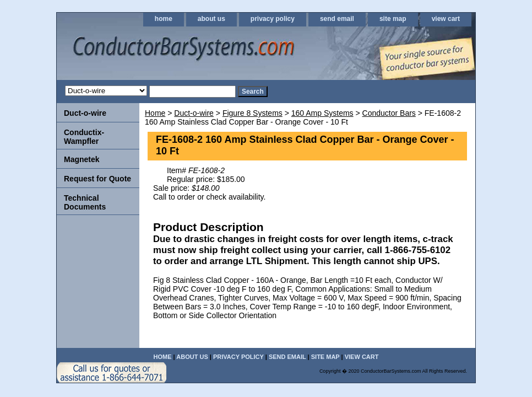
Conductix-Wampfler (84, 137)
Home (155, 113)
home (164, 19)
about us (211, 19)
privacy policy (273, 19)
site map (393, 19)
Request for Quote (97, 179)
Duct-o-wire (194, 113)
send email (337, 19)
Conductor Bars (389, 113)
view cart (446, 19)
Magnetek (82, 159)
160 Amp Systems (322, 113)
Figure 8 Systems (253, 113)
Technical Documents (85, 202)
